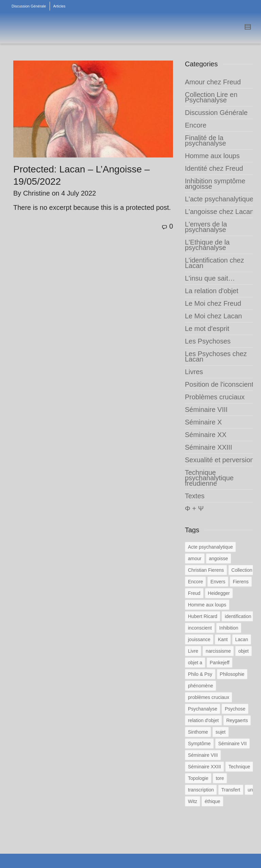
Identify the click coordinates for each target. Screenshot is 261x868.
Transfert (231, 790)
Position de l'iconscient (219, 384)
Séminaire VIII (206, 410)
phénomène (201, 686)
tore (220, 778)
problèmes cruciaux (208, 697)
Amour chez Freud (213, 82)
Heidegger (219, 593)
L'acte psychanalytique (219, 199)
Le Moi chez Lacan (213, 316)
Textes (195, 496)
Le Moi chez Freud (213, 303)
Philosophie (232, 674)
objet (243, 651)
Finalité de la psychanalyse (205, 140)
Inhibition (229, 628)
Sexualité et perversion (219, 460)
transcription (201, 790)
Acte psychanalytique (210, 547)
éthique (212, 801)
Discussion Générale (29, 6)
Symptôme (199, 744)
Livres (194, 372)
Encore (196, 125)
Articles (59, 6)
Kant (223, 639)
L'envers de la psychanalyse (206, 227)
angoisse (219, 558)
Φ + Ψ (194, 508)
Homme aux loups (212, 156)
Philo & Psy (200, 674)
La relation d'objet (212, 291)
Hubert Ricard (203, 616)
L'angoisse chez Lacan (219, 212)
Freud (194, 593)
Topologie (198, 778)
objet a (195, 663)
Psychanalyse (203, 709)
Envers (218, 582)
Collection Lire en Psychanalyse (211, 97)
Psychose (235, 709)
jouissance (199, 639)
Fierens (241, 582)
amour (195, 558)
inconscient (200, 628)
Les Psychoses (208, 341)
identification (238, 616)
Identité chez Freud (214, 168)
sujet (221, 732)
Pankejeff (220, 663)
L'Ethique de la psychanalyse (207, 245)
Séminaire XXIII (208, 447)
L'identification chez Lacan (214, 263)
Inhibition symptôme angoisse (215, 184)
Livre (193, 651)
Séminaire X (203, 422)
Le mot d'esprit (207, 329)
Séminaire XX (206, 435)
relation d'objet (203, 720)
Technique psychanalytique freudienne (209, 478)
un (250, 790)
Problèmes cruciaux (215, 397)
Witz (193, 801)
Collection (242, 570)
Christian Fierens (206, 570)
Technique (239, 767)
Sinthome (198, 732)
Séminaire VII (232, 744)
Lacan (242, 639)
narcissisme (218, 651)
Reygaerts (237, 720)
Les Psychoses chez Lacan (216, 356)
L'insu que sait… (210, 278)
